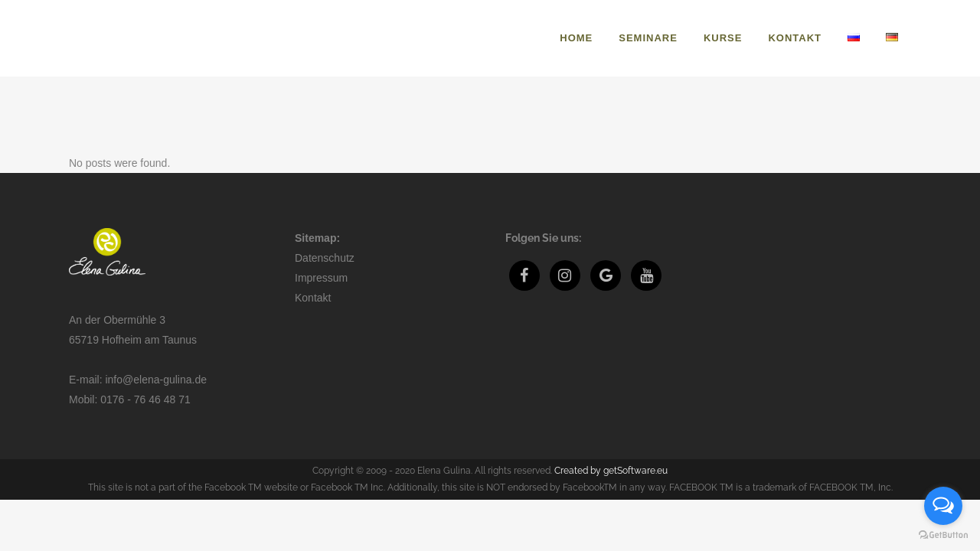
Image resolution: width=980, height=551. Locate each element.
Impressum (321, 278)
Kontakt (313, 298)
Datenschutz (325, 258)
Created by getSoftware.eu (611, 471)
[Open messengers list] (943, 506)
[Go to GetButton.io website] (943, 535)
